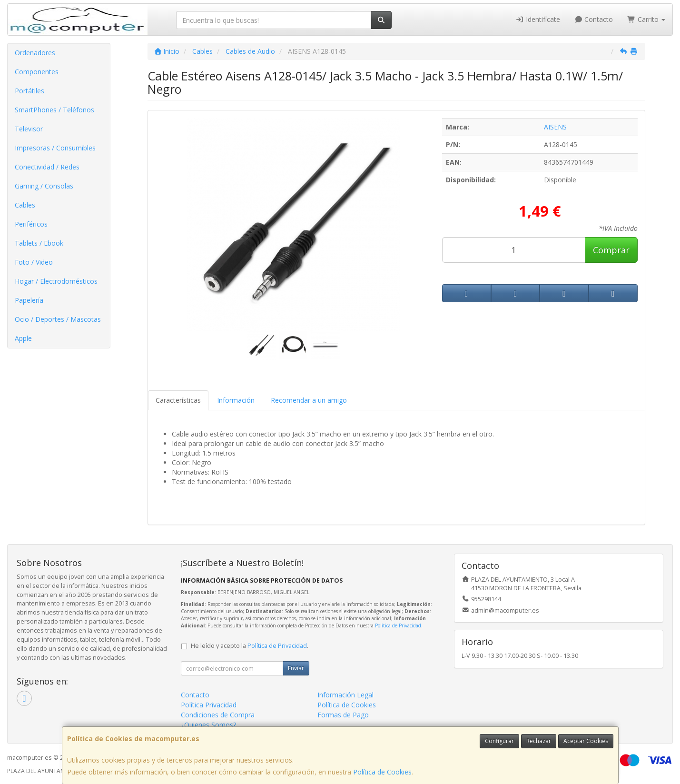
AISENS (555, 127)
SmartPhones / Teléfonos (54, 110)
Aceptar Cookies (586, 741)
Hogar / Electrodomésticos (56, 281)
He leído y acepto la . (250, 646)
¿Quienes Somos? (208, 725)
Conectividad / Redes (47, 167)
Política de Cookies (382, 772)
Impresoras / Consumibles (55, 148)
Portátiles (30, 91)
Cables (25, 205)
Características (178, 400)
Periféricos (31, 224)
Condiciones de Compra (218, 715)
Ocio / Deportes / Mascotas (58, 319)
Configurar (499, 741)
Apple (23, 338)
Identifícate (538, 19)
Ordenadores (35, 53)
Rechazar (539, 741)
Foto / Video (34, 262)
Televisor (29, 129)
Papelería (29, 300)
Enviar (296, 668)
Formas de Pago (343, 715)
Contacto (594, 19)
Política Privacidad (209, 705)
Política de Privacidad (398, 625)
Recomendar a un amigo (309, 400)
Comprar (611, 250)
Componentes (37, 72)
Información (236, 400)
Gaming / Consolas (44, 186)
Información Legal (345, 695)
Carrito (646, 19)
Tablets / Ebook (39, 243)
